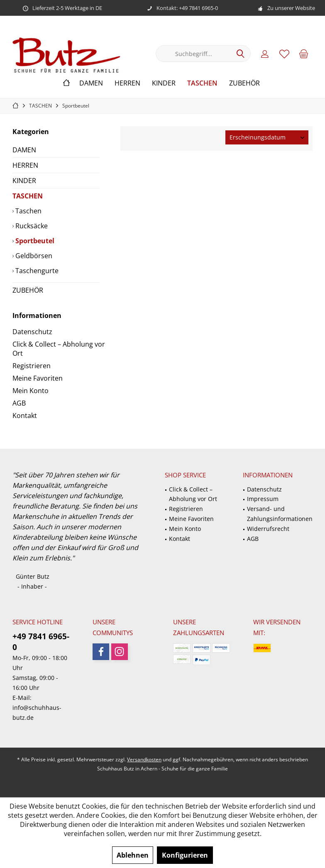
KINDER (24, 181)
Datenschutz (32, 332)
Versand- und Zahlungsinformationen (280, 514)
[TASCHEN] (202, 83)
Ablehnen (133, 855)
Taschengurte (36, 271)
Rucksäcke (31, 226)
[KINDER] (164, 83)
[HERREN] (127, 83)
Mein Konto (31, 391)
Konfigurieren (185, 855)
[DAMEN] (91, 83)
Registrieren (32, 366)
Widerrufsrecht (268, 529)
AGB (19, 403)
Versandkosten (144, 759)
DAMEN (24, 150)
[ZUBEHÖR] (244, 83)
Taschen (28, 211)
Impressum (263, 499)
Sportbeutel (34, 241)
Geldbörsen (33, 256)
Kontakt (25, 416)
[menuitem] (304, 54)
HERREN (25, 165)
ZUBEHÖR (28, 290)
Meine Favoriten (38, 378)
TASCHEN (28, 196)
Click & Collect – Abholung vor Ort (59, 349)
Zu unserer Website (291, 8)
